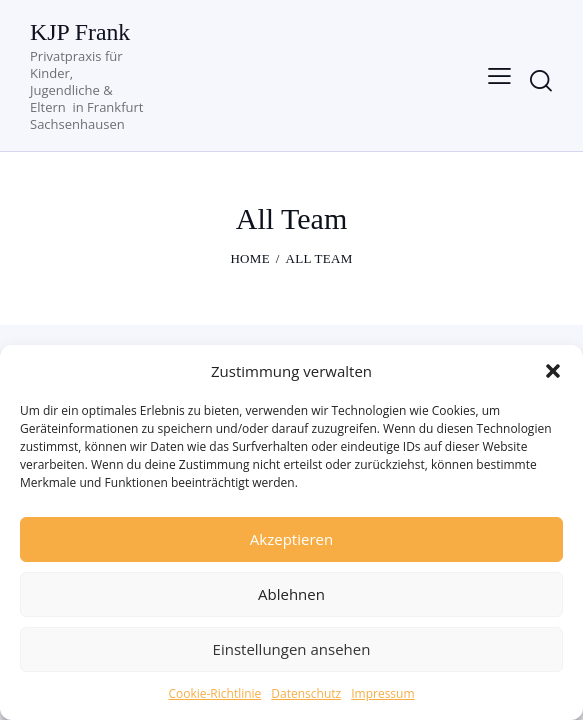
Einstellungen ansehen (292, 649)
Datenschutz (306, 693)
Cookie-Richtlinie (214, 693)
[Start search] (541, 80)
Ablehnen (291, 594)
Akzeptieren (291, 539)
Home (249, 258)
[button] (553, 371)
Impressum (382, 693)
